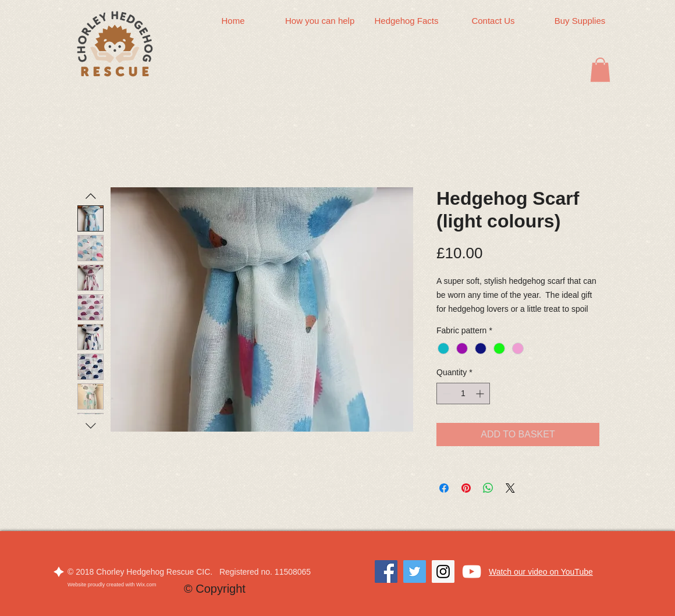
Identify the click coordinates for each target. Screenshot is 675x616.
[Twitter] (415, 572)
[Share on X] (510, 488)
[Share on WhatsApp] (488, 488)
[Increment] (481, 394)
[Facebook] (386, 572)
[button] (600, 70)
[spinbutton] (463, 394)
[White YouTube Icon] (472, 572)
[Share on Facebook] (444, 488)
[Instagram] (443, 572)
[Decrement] (445, 394)
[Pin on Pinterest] (466, 488)
